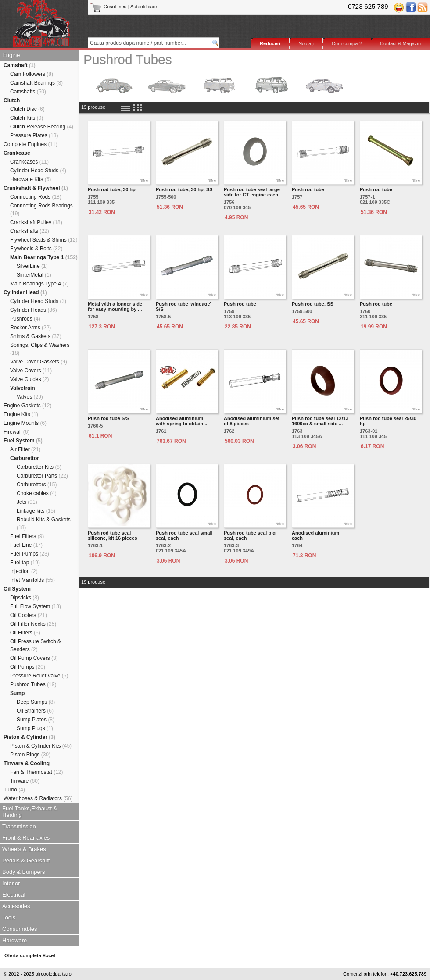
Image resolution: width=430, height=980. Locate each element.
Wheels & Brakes (24, 849)
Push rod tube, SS (313, 304)
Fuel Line (26, 545)
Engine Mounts (25, 423)
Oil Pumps (28, 667)
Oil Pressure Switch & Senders (36, 645)
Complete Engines (30, 144)
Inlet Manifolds (32, 580)
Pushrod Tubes (33, 684)
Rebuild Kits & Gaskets (44, 524)
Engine (11, 55)
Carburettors (37, 485)
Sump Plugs (35, 728)
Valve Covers (31, 371)
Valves (30, 397)
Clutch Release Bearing (42, 127)
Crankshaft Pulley (36, 222)
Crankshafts (30, 231)
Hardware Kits (30, 179)
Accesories (16, 906)
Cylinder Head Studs (38, 171)
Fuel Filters (27, 536)
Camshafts (28, 92)
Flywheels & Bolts (36, 249)
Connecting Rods (36, 197)
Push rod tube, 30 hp (112, 189)
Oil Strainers (35, 711)
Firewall (16, 432)
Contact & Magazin (400, 43)
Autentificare (144, 7)
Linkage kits (36, 511)
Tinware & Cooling (27, 763)
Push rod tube (308, 189)
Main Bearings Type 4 (39, 284)
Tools (9, 918)
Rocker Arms (30, 328)
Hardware (14, 940)
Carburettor (25, 458)
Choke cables (37, 493)
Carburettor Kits (39, 467)
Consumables (20, 929)
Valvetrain (23, 388)
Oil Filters (25, 633)
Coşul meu (109, 7)
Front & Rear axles (26, 838)
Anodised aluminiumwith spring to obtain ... (182, 421)
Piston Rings (30, 755)
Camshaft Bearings (36, 83)
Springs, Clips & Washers (40, 349)
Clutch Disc (27, 109)
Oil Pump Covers (34, 658)
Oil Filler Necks (33, 624)
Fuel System (23, 441)
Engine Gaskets (27, 406)
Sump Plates (36, 720)
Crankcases (29, 162)
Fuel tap (25, 563)
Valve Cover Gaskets (39, 362)
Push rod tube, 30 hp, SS (184, 189)
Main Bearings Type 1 (44, 257)
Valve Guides (30, 379)
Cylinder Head (25, 292)
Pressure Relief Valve (39, 676)
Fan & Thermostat (37, 772)
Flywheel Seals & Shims (44, 240)
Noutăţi (306, 43)
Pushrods (25, 319)
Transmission (19, 826)
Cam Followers (32, 74)
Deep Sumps (36, 702)
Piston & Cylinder (29, 737)
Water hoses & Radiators (38, 798)
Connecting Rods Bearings (41, 210)
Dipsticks (25, 598)
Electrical (14, 895)
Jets (27, 502)
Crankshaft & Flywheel (36, 188)
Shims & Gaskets (36, 336)
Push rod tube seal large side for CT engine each (252, 192)
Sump (17, 693)
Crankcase (17, 153)
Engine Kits (21, 414)
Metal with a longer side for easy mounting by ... (115, 306)
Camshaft (20, 65)
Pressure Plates (34, 135)
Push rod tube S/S (109, 418)
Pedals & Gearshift (26, 861)
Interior (11, 883)
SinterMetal (34, 275)
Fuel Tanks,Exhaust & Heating (30, 812)
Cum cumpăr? (347, 43)
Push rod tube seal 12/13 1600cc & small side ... (320, 421)
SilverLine (32, 266)
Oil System (17, 589)
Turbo (14, 790)
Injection (24, 571)
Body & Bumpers (24, 872)
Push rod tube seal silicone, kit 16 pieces (113, 535)
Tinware (25, 781)
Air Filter (25, 449)
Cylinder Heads (34, 310)
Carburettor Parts (42, 476)
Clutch (12, 100)
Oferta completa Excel (30, 955)
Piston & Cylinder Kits (41, 746)
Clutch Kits (27, 118)
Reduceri (270, 43)
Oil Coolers (29, 615)
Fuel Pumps (30, 554)
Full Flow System (36, 606)
